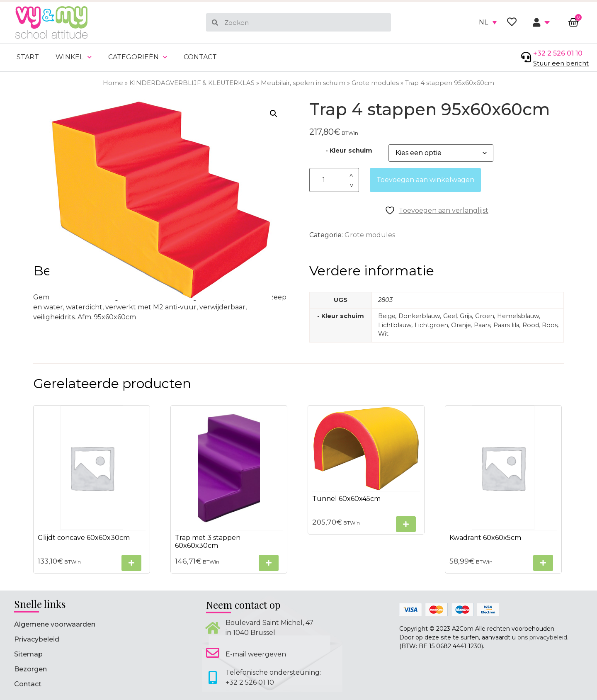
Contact (200, 57)
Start (28, 57)
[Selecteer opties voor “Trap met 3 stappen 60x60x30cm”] (269, 563)
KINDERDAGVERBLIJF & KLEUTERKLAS (192, 83)
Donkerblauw (419, 316)
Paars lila (506, 325)
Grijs (466, 316)
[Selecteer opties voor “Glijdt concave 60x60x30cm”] (131, 563)
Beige (387, 316)
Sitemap (28, 654)
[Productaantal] (334, 180)
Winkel (74, 57)
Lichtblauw (395, 325)
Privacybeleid (37, 639)
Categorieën (138, 57)
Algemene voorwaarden (55, 624)
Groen (485, 316)
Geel (450, 316)
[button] (274, 114)
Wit (383, 334)
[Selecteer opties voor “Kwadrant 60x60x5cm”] (543, 563)
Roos (550, 325)
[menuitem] (488, 22)
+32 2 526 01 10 (558, 53)
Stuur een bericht (561, 63)
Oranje (461, 325)
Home (113, 83)
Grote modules (375, 83)
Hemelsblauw (518, 316)
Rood (531, 325)
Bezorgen (30, 669)
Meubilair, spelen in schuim (303, 83)
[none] (488, 22)
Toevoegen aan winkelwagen (425, 180)
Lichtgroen (431, 325)
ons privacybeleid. (543, 637)
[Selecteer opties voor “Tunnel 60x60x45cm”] (406, 524)
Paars (482, 325)
